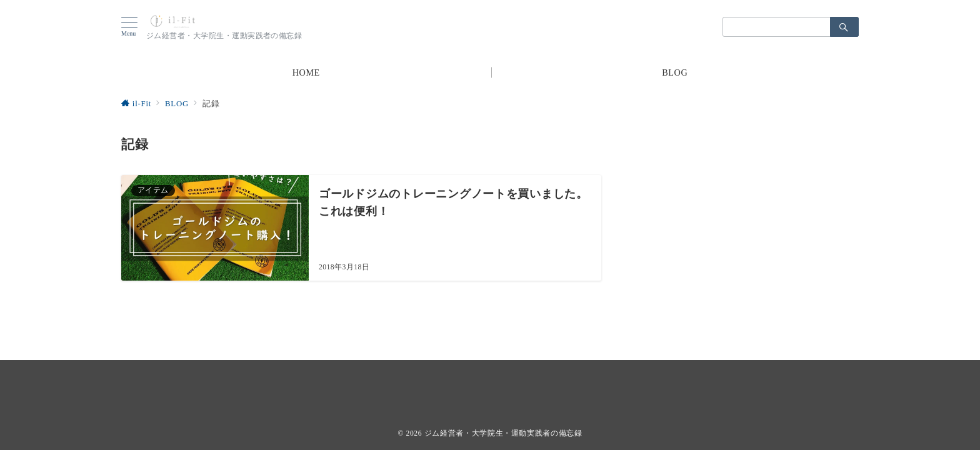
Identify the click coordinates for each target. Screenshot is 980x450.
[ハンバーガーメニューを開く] (134, 27)
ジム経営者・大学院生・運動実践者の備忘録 (503, 433)
